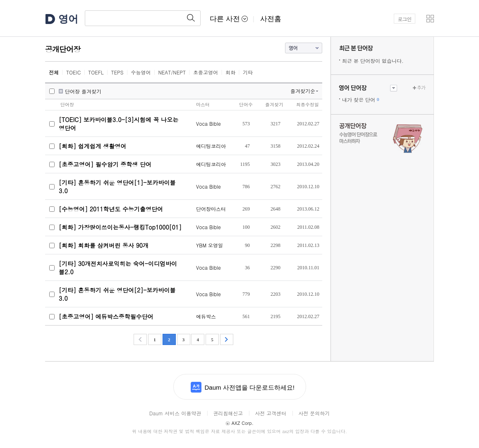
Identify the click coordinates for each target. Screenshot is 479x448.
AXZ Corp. (239, 423)
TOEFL (96, 72)
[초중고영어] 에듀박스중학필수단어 (106, 316)
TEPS (117, 72)
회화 (230, 72)
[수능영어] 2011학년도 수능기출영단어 (111, 209)
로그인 (405, 19)
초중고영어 (206, 72)
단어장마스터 (211, 209)
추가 (421, 87)
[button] (430, 19)
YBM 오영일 (210, 245)
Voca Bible (208, 123)
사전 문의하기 (314, 413)
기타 (248, 72)
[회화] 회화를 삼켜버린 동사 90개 (104, 245)
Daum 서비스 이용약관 (175, 413)
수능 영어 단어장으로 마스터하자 (382, 137)
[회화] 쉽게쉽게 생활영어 (92, 146)
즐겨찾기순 (303, 91)
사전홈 (271, 19)
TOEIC (73, 72)
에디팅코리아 (211, 146)
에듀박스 (206, 316)
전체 (54, 72)
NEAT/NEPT (172, 72)
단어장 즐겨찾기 (83, 91)
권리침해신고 (228, 413)
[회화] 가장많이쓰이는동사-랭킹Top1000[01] (120, 227)
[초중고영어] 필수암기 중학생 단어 (105, 164)
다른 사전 (229, 19)
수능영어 (141, 72)
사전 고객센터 (271, 413)
